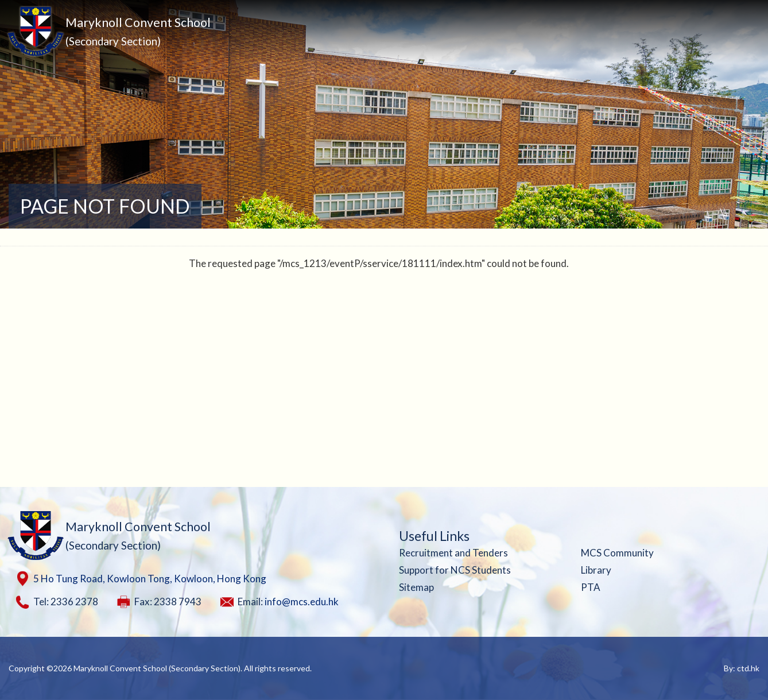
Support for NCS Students (455, 570)
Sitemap (416, 587)
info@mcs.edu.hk (302, 602)
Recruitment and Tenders (453, 553)
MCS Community (617, 553)
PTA (591, 587)
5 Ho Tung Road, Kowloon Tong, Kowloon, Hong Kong (150, 579)
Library (596, 570)
